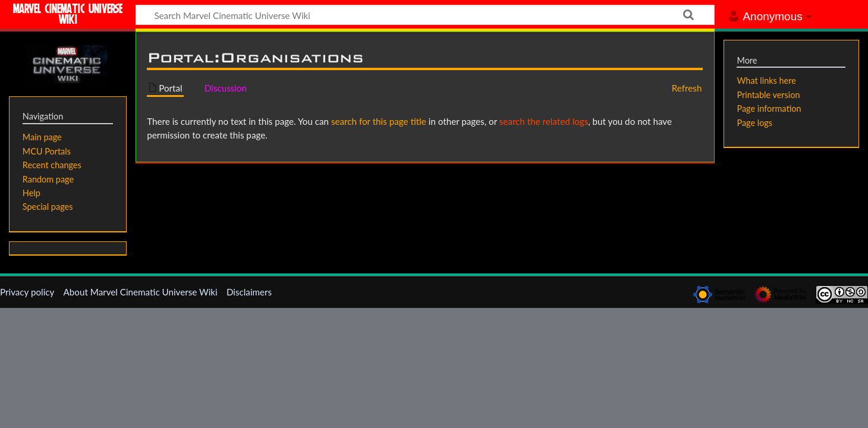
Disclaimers (249, 292)
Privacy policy (27, 292)
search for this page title (379, 121)
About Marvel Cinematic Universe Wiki (141, 292)
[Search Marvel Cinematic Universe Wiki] (425, 15)
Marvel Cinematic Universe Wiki (68, 16)
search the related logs (544, 121)
